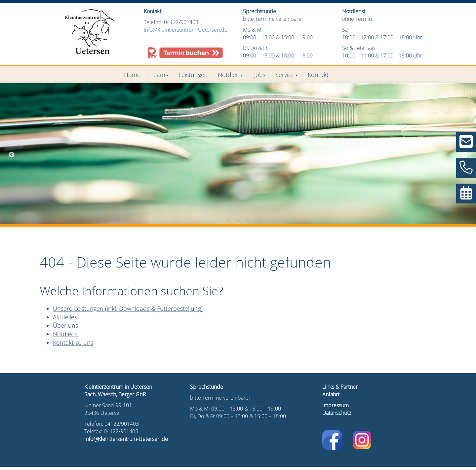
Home (132, 75)
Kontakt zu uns (73, 343)
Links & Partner (340, 387)
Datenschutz (337, 413)
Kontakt (318, 75)
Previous (12, 155)
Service (287, 75)
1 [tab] (228, 221)
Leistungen (193, 75)
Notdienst (231, 75)
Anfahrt (331, 394)
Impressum (336, 405)
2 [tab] (238, 221)
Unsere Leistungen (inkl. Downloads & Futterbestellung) (128, 308)
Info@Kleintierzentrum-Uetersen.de (186, 30)
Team (159, 75)
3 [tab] (248, 221)
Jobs (260, 75)
